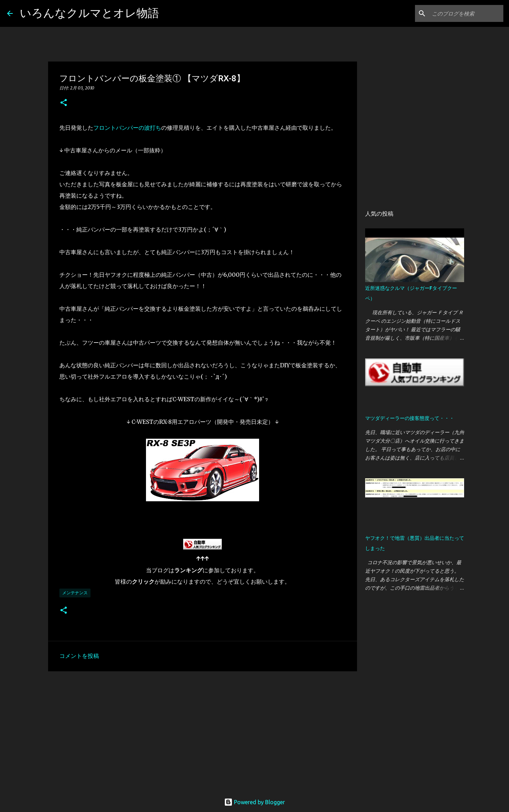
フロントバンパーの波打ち (127, 128)
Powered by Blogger (255, 802)
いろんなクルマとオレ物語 (89, 13)
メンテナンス (75, 593)
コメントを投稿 (79, 656)
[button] (64, 103)
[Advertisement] (203, 731)
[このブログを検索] (466, 13)
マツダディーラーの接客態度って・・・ (410, 418)
